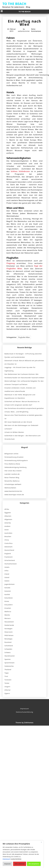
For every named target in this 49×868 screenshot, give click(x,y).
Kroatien (8, 608)
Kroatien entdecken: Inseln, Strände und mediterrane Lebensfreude (20, 390)
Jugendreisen (10, 584)
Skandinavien (10, 656)
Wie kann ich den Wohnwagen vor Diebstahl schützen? (21, 427)
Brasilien (8, 536)
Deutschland (9, 550)
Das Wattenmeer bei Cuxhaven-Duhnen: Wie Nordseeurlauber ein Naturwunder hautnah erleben (24, 376)
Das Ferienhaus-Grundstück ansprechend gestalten (24, 408)
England (8, 553)
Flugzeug (11, 263)
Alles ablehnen (20, 864)
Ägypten (8, 513)
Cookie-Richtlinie (16, 859)
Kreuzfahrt (9, 605)
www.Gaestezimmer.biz (13, 491)
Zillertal (7, 690)
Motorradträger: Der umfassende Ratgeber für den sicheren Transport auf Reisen (24, 383)
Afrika (7, 509)
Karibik (7, 594)
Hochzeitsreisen (11, 564)
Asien (7, 530)
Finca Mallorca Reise (12, 464)
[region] (22, 854)
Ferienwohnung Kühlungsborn (16, 460)
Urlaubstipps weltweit (13, 484)
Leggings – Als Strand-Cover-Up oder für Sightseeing (20, 369)
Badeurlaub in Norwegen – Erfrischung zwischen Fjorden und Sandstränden (23, 355)
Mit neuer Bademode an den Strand (18, 422)
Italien (7, 581)
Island (7, 577)
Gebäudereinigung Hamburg (16, 467)
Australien (8, 533)
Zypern (7, 693)
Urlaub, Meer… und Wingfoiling (16, 412)
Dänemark (8, 547)
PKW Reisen (9, 635)
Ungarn (7, 687)
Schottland (9, 646)
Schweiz (8, 652)
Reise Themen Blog (12, 477)
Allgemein (8, 519)
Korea (7, 601)
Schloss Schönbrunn (20, 171)
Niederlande (9, 625)
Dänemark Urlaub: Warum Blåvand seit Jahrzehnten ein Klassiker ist (24, 362)
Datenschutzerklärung (24, 712)
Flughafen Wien (24, 337)
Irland (7, 574)
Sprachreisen (10, 663)
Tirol (6, 676)
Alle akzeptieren (34, 864)
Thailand (8, 669)
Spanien (8, 659)
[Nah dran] (41, 842)
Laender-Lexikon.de (12, 474)
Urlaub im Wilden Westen (14, 432)
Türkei (7, 683)
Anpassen (8, 864)
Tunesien (8, 680)
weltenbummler (24, 31)
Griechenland (10, 560)
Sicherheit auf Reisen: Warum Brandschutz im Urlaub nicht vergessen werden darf (22, 403)
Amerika (8, 523)
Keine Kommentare (36, 30)
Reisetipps (8, 639)
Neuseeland (9, 622)
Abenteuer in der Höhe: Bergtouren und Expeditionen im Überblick (20, 396)
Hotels (7, 567)
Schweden (8, 649)
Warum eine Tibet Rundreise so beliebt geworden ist (23, 417)
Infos (7, 571)
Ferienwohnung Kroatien (14, 457)
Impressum (25, 709)
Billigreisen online (11, 454)
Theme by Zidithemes (24, 723)
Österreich (9, 632)
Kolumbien (9, 598)
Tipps (7, 673)
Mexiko (7, 615)
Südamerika (9, 666)
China (7, 540)
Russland (8, 642)
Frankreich (9, 557)
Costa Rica (8, 543)
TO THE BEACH (14, 4)
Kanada (7, 588)
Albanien (8, 516)
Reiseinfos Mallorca (12, 481)
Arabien (7, 526)
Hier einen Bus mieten (13, 471)
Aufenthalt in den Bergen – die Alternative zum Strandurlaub (23, 437)
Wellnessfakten (10, 488)
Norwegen (8, 629)
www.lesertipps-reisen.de (14, 495)
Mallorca (8, 611)
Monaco (8, 618)
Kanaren (8, 591)
